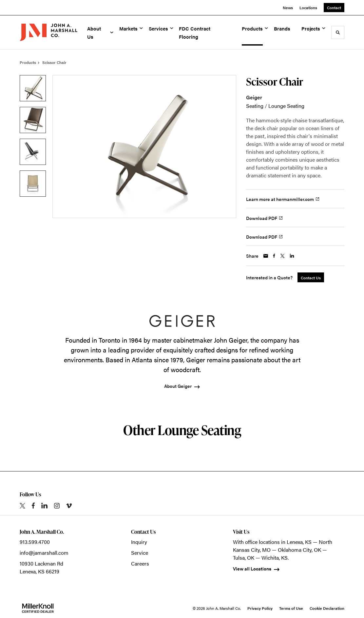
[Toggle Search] (338, 32)
